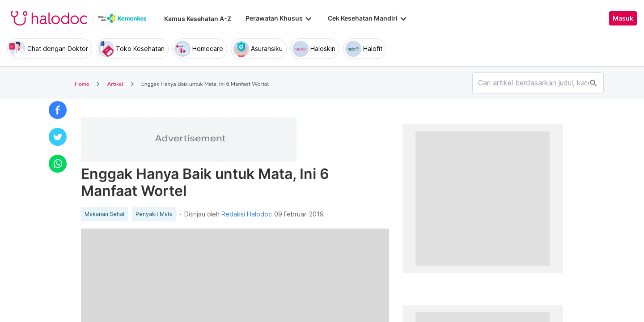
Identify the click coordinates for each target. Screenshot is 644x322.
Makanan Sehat (105, 214)
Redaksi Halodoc (247, 214)
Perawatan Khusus (280, 18)
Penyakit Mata (154, 214)
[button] (58, 110)
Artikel (115, 84)
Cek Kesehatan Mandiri (368, 18)
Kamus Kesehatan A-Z (198, 19)
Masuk (623, 18)
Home (82, 84)
